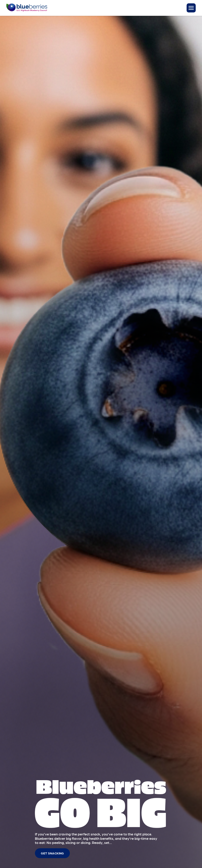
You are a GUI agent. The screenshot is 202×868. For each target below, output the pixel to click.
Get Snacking (52, 853)
